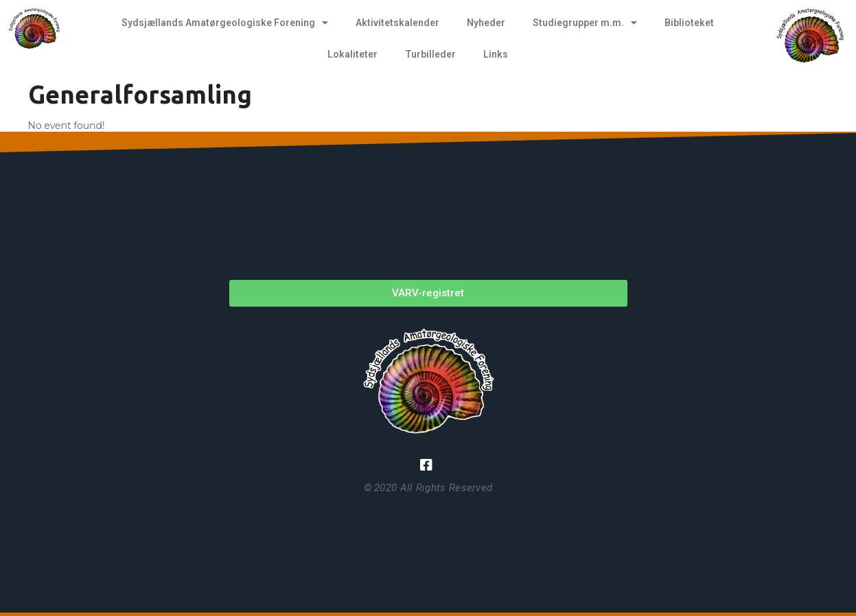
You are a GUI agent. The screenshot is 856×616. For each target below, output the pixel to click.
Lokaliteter (352, 54)
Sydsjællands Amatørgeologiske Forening (225, 23)
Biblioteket (689, 23)
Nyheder (486, 23)
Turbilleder (430, 54)
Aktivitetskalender (397, 23)
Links (496, 54)
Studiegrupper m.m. (585, 23)
